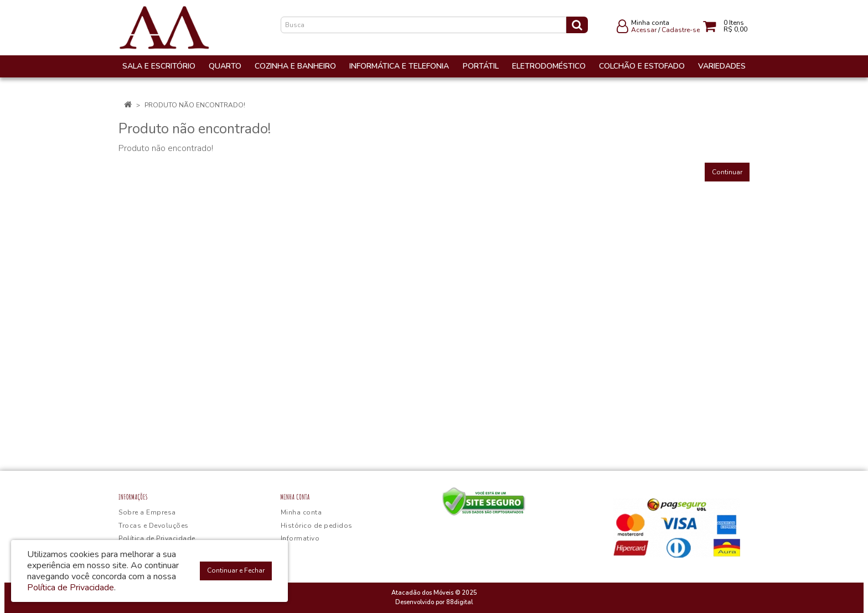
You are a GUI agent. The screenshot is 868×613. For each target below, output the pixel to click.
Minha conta (301, 512)
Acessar (644, 30)
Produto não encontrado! (195, 105)
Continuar (727, 172)
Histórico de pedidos (317, 526)
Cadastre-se (681, 30)
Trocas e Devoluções (154, 526)
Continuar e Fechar (236, 570)
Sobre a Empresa (147, 512)
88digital (459, 602)
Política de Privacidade (157, 538)
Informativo (300, 538)
